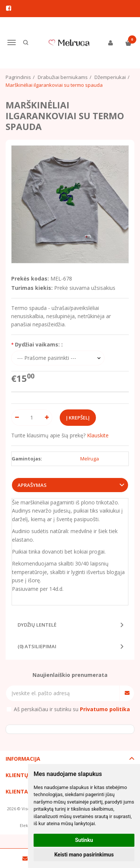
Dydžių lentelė (37, 625)
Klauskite (98, 435)
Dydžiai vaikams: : (39, 344)
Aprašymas (32, 485)
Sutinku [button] (84, 840)
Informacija (23, 759)
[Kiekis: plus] (47, 418)
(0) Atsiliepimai (37, 646)
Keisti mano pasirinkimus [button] (84, 855)
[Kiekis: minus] (17, 418)
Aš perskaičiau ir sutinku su (72, 709)
